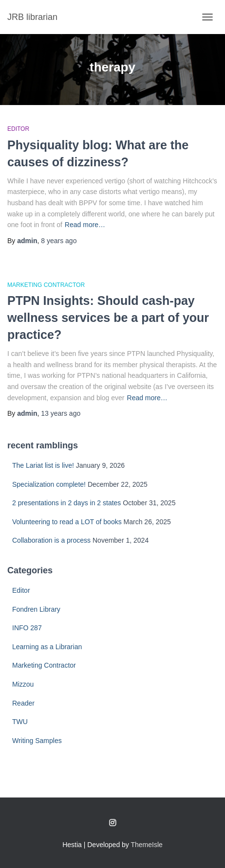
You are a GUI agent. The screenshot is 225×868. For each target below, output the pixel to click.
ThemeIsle (147, 845)
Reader (23, 703)
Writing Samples (37, 741)
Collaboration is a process (51, 540)
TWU (20, 722)
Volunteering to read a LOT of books (67, 522)
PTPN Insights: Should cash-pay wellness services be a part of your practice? (108, 318)
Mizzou (23, 684)
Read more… (85, 225)
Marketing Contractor (46, 285)
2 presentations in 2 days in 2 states (66, 503)
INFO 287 (27, 628)
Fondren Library (36, 609)
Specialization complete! (49, 484)
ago (59, 241)
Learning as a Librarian (47, 647)
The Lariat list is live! (43, 465)
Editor (18, 129)
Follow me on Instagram (112, 823)
